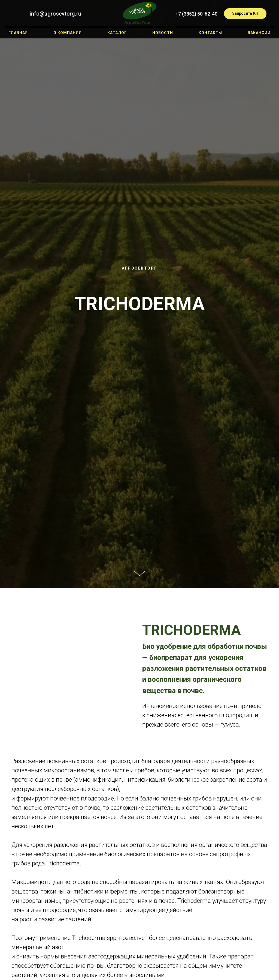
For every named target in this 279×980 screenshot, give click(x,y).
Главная (18, 33)
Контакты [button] (210, 33)
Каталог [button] (117, 33)
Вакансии (259, 33)
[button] (245, 14)
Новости (163, 33)
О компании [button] (68, 33)
